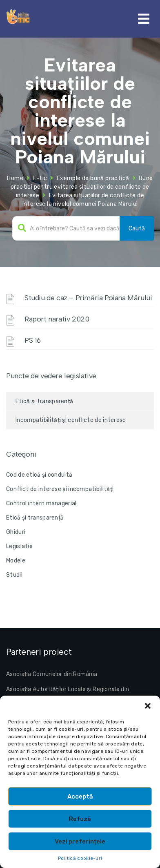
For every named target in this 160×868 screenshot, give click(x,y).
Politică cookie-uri (80, 858)
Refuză (80, 819)
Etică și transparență (44, 401)
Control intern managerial (41, 503)
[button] (148, 706)
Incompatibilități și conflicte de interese (71, 420)
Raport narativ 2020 (57, 319)
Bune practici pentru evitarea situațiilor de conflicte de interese (82, 187)
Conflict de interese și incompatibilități (60, 489)
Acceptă (80, 797)
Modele (16, 561)
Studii (14, 575)
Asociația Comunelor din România (52, 674)
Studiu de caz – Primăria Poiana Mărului (88, 298)
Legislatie (19, 546)
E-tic (40, 178)
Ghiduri (16, 532)
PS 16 (33, 340)
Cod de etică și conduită (39, 475)
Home (15, 178)
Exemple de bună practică (93, 178)
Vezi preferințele (80, 841)
